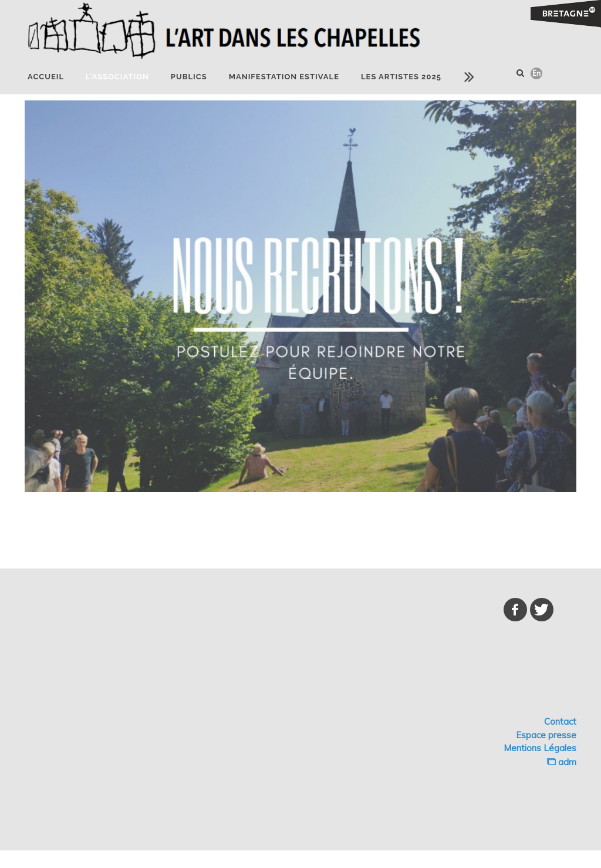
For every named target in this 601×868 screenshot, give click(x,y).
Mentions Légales (540, 748)
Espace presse (546, 735)
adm (562, 762)
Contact (560, 721)
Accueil (46, 77)
